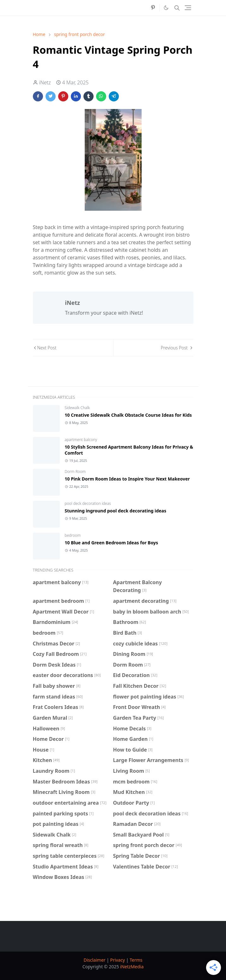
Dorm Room (75, 472)
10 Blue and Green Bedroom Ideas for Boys (112, 543)
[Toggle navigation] (188, 8)
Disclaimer (94, 960)
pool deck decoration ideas (88, 503)
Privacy (118, 960)
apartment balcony (81, 440)
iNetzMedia (132, 967)
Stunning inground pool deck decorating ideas (116, 511)
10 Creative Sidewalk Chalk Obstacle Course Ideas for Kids (128, 415)
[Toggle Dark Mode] (166, 8)
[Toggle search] (177, 8)
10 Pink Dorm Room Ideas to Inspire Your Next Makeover (127, 479)
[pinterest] (153, 8)
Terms (136, 960)
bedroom (73, 535)
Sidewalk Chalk (77, 408)
